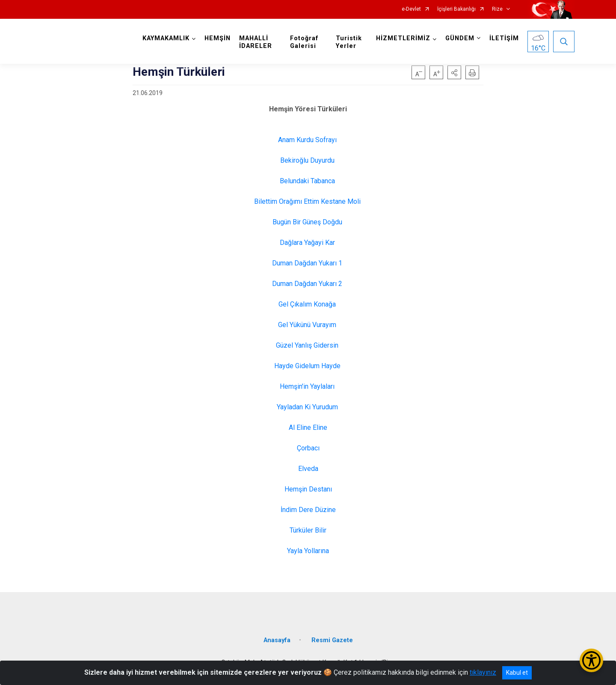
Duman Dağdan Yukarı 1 (308, 263)
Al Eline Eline (308, 427)
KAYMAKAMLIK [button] (166, 38)
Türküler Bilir (308, 530)
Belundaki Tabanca (308, 181)
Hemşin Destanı (308, 489)
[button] (454, 72)
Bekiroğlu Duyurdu (308, 160)
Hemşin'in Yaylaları (308, 386)
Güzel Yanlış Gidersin (308, 345)
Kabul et (517, 673)
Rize (497, 9)
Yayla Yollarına (308, 551)
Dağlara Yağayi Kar (308, 243)
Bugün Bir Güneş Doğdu (308, 222)
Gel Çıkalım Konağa (308, 304)
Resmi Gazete (332, 640)
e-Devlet (411, 9)
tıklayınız (483, 672)
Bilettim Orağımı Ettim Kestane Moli (308, 201)
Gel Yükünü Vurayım (308, 325)
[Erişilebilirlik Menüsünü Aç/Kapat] (591, 660)
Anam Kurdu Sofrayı (308, 140)
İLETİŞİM (504, 38)
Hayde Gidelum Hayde (308, 366)
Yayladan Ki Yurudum (308, 407)
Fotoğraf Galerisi (304, 42)
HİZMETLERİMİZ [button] (403, 38)
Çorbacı (308, 448)
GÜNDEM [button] (460, 38)
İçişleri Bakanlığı (456, 9)
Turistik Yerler (349, 42)
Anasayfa (277, 640)
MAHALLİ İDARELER (256, 42)
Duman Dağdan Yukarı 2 (308, 284)
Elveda (308, 469)
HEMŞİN (218, 38)
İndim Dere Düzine (308, 510)
